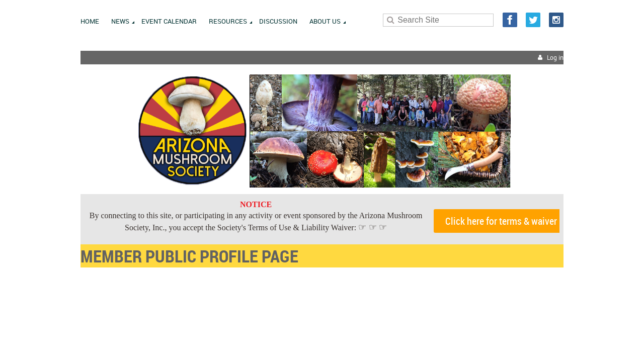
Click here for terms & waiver (501, 221)
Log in (555, 58)
